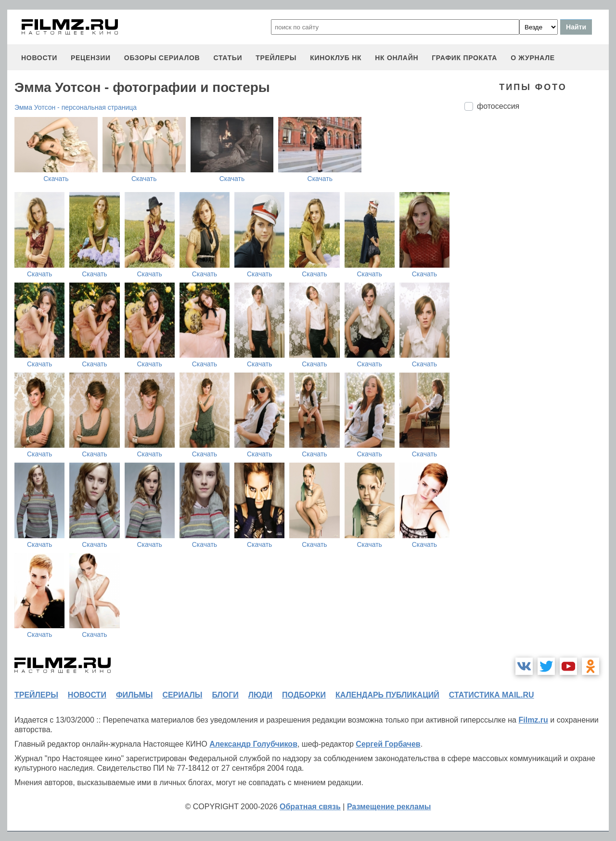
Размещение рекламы (389, 807)
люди (260, 695)
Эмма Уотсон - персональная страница (76, 107)
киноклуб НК (336, 58)
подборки (304, 695)
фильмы (134, 695)
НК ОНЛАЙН (397, 58)
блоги (225, 695)
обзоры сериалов (162, 58)
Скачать (56, 179)
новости (39, 58)
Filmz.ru (533, 720)
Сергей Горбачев (388, 744)
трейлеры (276, 58)
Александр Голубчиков (253, 744)
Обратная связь (310, 807)
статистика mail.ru (492, 695)
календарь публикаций (387, 695)
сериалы (182, 695)
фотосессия (498, 106)
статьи (228, 58)
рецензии (91, 58)
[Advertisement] (537, 279)
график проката (464, 58)
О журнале (533, 58)
